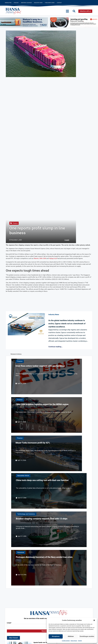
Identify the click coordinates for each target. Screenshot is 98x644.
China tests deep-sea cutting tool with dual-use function (42, 480)
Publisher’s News (50, 3)
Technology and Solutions (26, 514)
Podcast (16, 3)
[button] (94, 620)
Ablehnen (71, 636)
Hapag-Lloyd (53, 258)
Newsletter (8, 3)
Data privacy (74, 641)
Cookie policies (66, 641)
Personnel (21, 552)
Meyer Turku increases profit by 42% (33, 443)
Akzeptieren (56, 636)
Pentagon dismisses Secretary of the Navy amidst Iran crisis (44, 557)
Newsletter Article (23, 476)
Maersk (36, 258)
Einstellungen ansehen (87, 636)
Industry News (38, 3)
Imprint (80, 641)
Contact (59, 3)
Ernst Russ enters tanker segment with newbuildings (40, 366)
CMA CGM (43, 258)
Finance (15, 223)
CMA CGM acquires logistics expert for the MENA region (42, 404)
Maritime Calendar (26, 3)
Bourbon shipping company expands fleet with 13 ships (42, 519)
